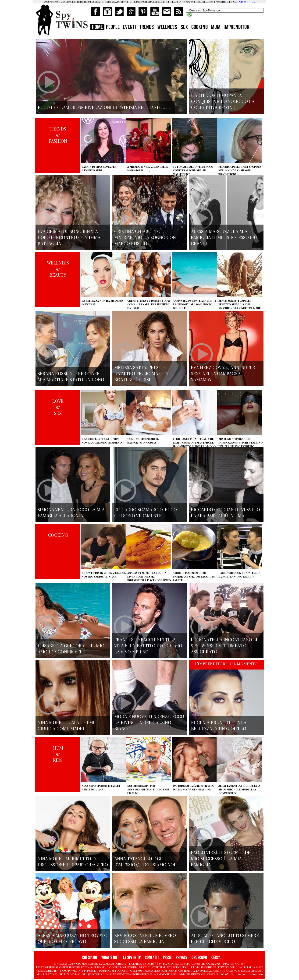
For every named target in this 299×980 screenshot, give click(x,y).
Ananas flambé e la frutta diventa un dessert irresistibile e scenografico (149, 576)
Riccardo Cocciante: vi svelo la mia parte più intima (225, 512)
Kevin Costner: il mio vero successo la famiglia (145, 938)
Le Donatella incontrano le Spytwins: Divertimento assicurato (225, 645)
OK (253, 2)
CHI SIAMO (90, 957)
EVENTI (129, 28)
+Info (242, 2)
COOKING (199, 28)
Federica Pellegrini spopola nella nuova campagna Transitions (240, 170)
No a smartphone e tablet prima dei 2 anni (101, 788)
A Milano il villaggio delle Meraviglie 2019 (148, 168)
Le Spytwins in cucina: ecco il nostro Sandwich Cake (104, 575)
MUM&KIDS (58, 754)
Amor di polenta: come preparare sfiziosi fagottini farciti (194, 576)
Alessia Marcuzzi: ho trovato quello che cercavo (73, 938)
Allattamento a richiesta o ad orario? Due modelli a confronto (239, 789)
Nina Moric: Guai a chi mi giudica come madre (66, 725)
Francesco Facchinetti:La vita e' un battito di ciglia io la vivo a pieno (148, 645)
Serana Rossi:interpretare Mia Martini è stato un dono (71, 376)
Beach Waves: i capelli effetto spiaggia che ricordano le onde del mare (240, 304)
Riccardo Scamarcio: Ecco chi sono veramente (146, 512)
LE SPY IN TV (132, 957)
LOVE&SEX (58, 407)
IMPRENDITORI (237, 28)
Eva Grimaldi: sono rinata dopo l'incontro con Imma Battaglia (69, 237)
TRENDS (147, 28)
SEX (184, 28)
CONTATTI (152, 957)
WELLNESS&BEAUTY (58, 269)
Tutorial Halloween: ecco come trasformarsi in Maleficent (193, 170)
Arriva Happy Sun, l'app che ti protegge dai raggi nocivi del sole (194, 304)
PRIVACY (182, 957)
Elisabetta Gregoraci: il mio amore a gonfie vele (71, 649)
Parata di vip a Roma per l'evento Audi (99, 168)
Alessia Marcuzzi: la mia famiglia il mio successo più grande (224, 237)
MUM (216, 28)
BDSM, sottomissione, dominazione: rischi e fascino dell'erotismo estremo (240, 442)
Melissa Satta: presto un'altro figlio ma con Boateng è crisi (141, 373)
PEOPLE (113, 28)
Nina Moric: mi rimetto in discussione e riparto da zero (73, 861)
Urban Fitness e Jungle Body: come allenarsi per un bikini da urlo (149, 304)
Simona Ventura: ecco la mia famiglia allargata (71, 512)
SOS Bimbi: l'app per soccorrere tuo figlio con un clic (148, 789)
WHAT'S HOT (110, 957)
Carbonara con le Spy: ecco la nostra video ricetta (239, 575)
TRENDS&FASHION (58, 135)
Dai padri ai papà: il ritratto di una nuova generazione (194, 788)
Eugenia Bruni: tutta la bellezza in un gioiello (219, 725)
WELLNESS (167, 28)
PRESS (167, 957)
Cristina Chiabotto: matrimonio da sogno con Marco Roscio (145, 237)
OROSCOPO (199, 957)
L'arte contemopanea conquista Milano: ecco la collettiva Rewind (223, 101)
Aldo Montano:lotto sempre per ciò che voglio (225, 938)
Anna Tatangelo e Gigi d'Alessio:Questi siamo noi (145, 861)
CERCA (216, 957)
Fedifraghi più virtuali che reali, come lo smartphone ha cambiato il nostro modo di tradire (194, 444)
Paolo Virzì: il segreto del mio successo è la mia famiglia (222, 858)
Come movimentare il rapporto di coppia (143, 441)
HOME (97, 28)
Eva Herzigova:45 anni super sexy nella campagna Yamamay (223, 373)
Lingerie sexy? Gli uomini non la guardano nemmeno (102, 441)
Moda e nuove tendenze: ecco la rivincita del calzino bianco (149, 722)
